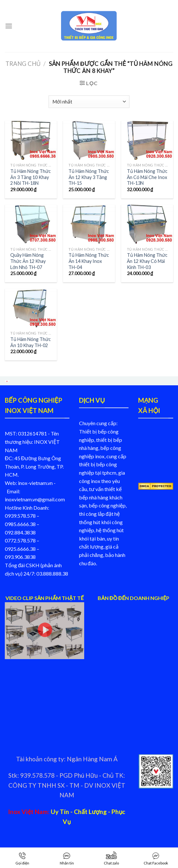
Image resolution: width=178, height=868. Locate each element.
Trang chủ (23, 64)
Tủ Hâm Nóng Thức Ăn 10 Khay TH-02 (31, 342)
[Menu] (9, 26)
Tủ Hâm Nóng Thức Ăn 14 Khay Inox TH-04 (89, 261)
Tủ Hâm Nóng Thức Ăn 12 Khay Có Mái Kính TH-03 (147, 261)
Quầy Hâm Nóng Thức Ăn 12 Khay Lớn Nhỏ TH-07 (28, 261)
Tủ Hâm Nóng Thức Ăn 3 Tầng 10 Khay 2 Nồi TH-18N (31, 177)
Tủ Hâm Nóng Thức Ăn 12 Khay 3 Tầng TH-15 (89, 177)
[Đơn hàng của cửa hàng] (89, 102)
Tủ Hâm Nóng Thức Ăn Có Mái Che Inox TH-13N (147, 177)
